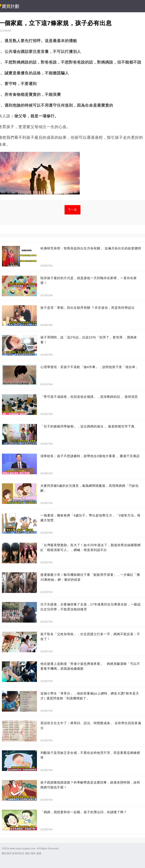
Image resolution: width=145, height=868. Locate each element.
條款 (28, 853)
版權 (39, 853)
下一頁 (72, 210)
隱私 (33, 853)
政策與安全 (18, 853)
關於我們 (7, 853)
